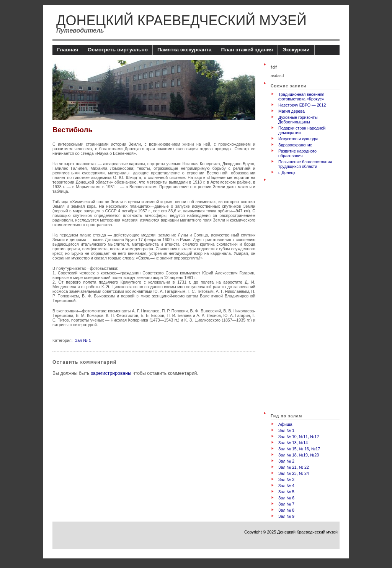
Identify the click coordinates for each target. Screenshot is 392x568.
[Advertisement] (301, 293)
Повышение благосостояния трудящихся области (305, 164)
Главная (68, 50)
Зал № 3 (286, 479)
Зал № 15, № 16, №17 (299, 449)
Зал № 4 (286, 486)
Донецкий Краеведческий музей (181, 21)
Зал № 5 (286, 492)
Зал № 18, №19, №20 (299, 455)
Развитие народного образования (297, 153)
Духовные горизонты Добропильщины (298, 120)
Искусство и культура (298, 139)
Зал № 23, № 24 (294, 473)
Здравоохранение (295, 145)
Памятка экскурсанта (185, 50)
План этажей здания (247, 50)
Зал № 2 (286, 461)
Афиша (285, 424)
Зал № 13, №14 (293, 443)
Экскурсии (296, 50)
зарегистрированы (111, 373)
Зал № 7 (286, 504)
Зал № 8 (286, 510)
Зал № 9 (286, 516)
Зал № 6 (286, 498)
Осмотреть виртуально (118, 50)
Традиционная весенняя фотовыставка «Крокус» (301, 97)
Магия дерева (292, 111)
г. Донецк (287, 172)
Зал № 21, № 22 (294, 467)
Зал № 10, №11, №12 (299, 437)
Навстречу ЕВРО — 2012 (302, 105)
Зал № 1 (83, 340)
